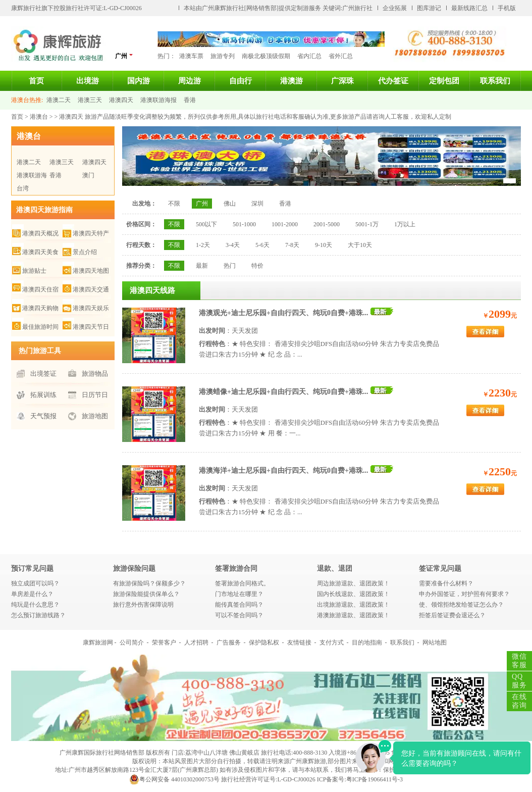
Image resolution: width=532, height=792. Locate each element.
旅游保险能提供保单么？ (146, 594)
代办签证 (393, 81)
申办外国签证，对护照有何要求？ (464, 594)
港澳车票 (191, 56)
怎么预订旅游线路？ (38, 615)
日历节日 (95, 395)
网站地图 (435, 642)
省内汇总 (309, 56)
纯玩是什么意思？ (35, 605)
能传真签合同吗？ (239, 605)
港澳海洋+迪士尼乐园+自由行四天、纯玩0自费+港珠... (283, 471)
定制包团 (444, 81)
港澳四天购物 (40, 308)
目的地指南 (367, 642)
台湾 (23, 188)
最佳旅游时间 (40, 327)
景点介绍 (85, 252)
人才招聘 (196, 642)
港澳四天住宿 (40, 289)
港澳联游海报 (158, 100)
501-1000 (244, 224)
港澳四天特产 (91, 233)
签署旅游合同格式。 (242, 583)
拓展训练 (43, 395)
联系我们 (495, 81)
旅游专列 (223, 56)
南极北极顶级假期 (266, 56)
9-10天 (324, 245)
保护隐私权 (264, 642)
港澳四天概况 (40, 233)
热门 (230, 266)
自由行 (241, 81)
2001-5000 (327, 224)
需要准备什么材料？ (446, 583)
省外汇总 (341, 56)
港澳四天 (121, 100)
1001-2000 (285, 224)
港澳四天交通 (91, 289)
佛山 (230, 204)
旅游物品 (95, 374)
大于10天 (360, 245)
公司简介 (132, 642)
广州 (124, 56)
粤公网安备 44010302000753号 (174, 779)
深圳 (257, 204)
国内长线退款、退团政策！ (353, 594)
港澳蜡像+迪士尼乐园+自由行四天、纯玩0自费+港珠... (283, 392)
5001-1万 (367, 224)
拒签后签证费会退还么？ (452, 615)
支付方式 (332, 642)
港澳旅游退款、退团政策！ (353, 615)
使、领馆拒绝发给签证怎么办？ (461, 605)
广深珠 (342, 81)
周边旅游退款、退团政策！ (353, 583)
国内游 (139, 81)
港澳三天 (90, 100)
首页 (36, 81)
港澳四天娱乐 (91, 308)
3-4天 (233, 245)
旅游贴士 (34, 271)
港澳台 (39, 117)
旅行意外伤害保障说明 (143, 605)
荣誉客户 (164, 642)
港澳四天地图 (91, 271)
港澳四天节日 (91, 327)
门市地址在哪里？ (239, 594)
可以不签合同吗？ (239, 615)
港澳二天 (59, 100)
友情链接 (299, 642)
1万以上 (405, 224)
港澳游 (291, 81)
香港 (190, 100)
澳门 (88, 175)
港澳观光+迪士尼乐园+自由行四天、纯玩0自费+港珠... (283, 313)
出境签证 (43, 374)
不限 (174, 204)
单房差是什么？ (32, 594)
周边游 (190, 81)
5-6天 (262, 245)
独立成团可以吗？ (35, 583)
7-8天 (292, 245)
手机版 (507, 8)
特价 (257, 266)
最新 (202, 266)
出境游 (88, 81)
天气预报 (43, 416)
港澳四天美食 (40, 252)
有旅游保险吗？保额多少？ (149, 583)
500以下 (206, 224)
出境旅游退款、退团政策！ (353, 605)
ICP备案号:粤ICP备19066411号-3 (360, 779)
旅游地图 (95, 416)
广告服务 (229, 642)
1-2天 (203, 245)
